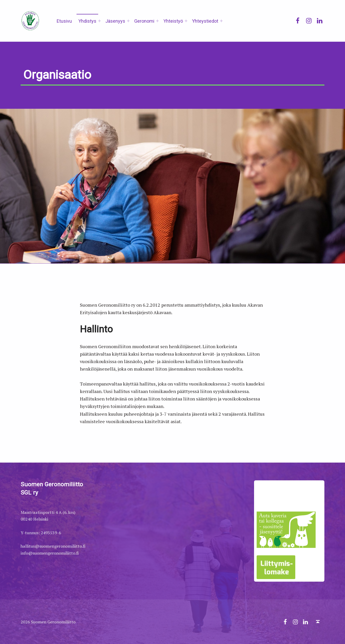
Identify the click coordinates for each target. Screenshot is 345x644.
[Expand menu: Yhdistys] (99, 21)
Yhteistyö (173, 21)
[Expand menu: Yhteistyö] (186, 21)
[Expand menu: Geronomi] (157, 21)
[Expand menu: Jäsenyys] (128, 21)
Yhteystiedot (205, 21)
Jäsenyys (115, 21)
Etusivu (64, 21)
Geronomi (144, 21)
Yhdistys (87, 21)
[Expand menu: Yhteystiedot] (221, 21)
